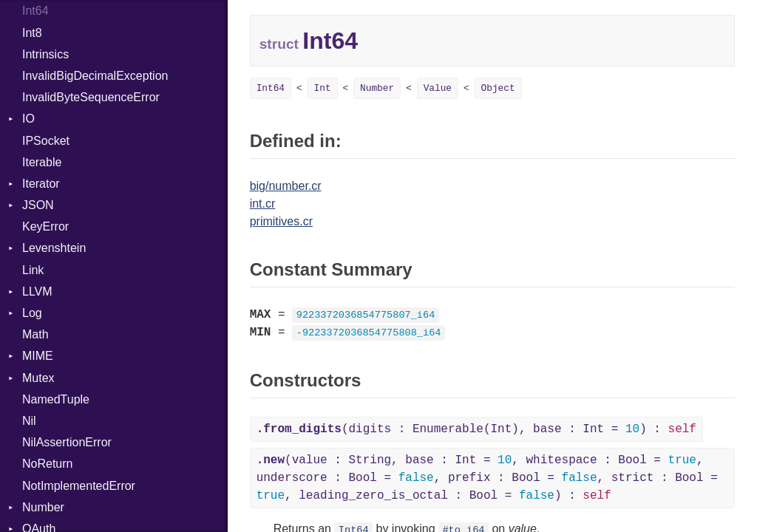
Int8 (32, 33)
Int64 (35, 11)
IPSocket (46, 141)
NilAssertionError (67, 442)
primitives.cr (281, 221)
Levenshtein (54, 248)
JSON (38, 205)
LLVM (37, 291)
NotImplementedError (79, 486)
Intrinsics (45, 54)
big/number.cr (286, 186)
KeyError (45, 226)
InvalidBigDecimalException (95, 76)
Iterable (42, 162)
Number (43, 507)
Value (438, 88)
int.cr (263, 204)
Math (35, 334)
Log (32, 313)
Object (498, 88)
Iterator (41, 184)
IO (28, 119)
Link (33, 270)
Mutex (38, 378)
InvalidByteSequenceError (91, 97)
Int (323, 88)
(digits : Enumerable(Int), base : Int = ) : (476, 429)
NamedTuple (56, 399)
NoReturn (47, 464)
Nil (29, 421)
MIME (38, 356)
